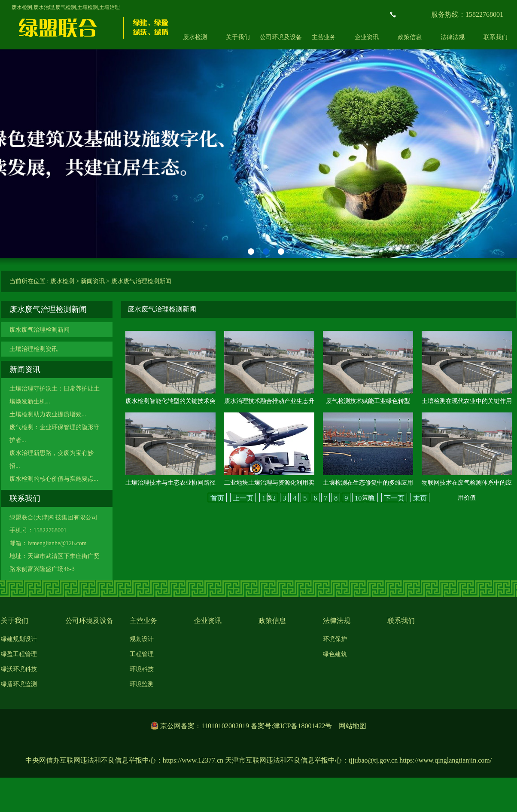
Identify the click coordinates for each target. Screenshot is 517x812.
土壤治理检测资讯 (33, 349)
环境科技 (142, 669)
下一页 (394, 498)
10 (358, 498)
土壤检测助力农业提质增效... (48, 414)
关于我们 (238, 37)
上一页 (243, 498)
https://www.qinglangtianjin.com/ (446, 760)
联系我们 (401, 621)
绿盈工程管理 (19, 654)
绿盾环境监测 (19, 684)
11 (372, 498)
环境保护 (335, 639)
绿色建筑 (335, 654)
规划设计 (142, 639)
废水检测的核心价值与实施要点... (54, 479)
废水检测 (195, 37)
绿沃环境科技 (19, 669)
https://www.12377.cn (193, 760)
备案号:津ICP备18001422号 (291, 726)
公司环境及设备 (281, 37)
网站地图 (353, 726)
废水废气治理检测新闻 (141, 281)
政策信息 (410, 37)
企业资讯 (367, 37)
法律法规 (453, 37)
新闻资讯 (93, 281)
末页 (420, 498)
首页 (217, 498)
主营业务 (324, 37)
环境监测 (142, 684)
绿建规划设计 (19, 639)
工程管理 (142, 654)
